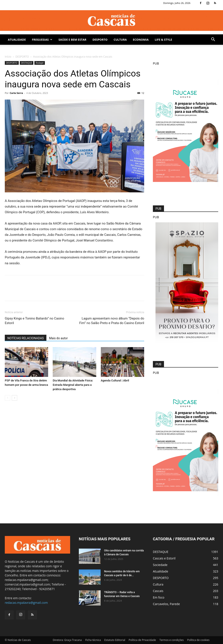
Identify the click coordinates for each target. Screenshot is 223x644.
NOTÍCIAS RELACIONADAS (26, 338)
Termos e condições (171, 640)
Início (8, 57)
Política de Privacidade (142, 640)
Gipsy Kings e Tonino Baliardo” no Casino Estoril (34, 321)
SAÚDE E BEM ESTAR (73, 40)
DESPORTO (100, 40)
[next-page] (14, 398)
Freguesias (42, 40)
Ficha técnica (93, 640)
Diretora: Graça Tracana (67, 640)
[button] (213, 40)
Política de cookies (198, 640)
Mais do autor (58, 338)
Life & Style (163, 40)
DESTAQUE (27, 63)
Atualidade (17, 40)
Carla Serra (16, 93)
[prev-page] (8, 398)
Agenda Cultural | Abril (115, 380)
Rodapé (40, 63)
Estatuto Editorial (115, 640)
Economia (141, 40)
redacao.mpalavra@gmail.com (26, 603)
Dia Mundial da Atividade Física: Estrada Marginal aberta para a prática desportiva (73, 385)
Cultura (120, 40)
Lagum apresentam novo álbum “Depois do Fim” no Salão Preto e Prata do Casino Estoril (112, 321)
